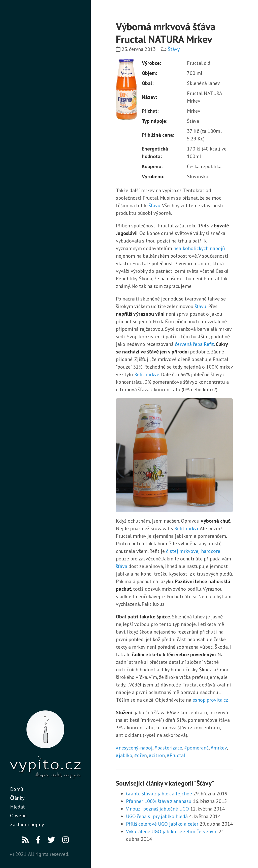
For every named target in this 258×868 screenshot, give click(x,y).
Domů (17, 789)
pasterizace (170, 748)
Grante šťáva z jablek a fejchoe (159, 794)
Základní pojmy (27, 824)
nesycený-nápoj (136, 748)
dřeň (142, 755)
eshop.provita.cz (210, 700)
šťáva (122, 566)
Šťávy (174, 49)
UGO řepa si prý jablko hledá (157, 816)
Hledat (18, 807)
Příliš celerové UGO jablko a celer (162, 824)
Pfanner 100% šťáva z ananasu (159, 801)
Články (17, 798)
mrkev (220, 748)
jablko (125, 755)
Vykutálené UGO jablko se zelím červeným (172, 831)
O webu (18, 816)
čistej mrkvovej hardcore (193, 551)
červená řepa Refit (194, 344)
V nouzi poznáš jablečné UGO (157, 809)
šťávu (155, 205)
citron (158, 755)
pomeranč (198, 748)
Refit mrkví (186, 528)
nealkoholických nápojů (199, 248)
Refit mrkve (147, 374)
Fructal (177, 755)
